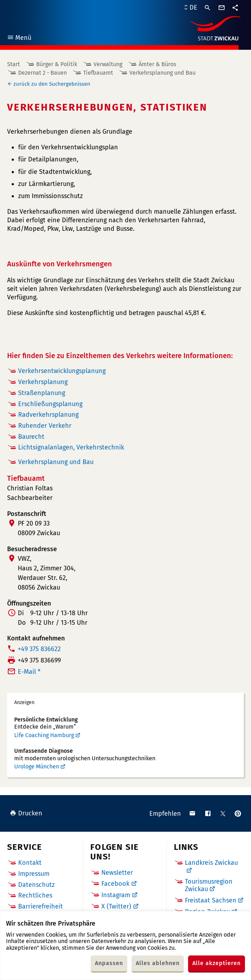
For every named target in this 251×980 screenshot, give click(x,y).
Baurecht (31, 437)
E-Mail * (29, 672)
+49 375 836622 (39, 649)
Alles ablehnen (158, 963)
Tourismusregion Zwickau (209, 885)
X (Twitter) (116, 906)
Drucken (26, 813)
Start (14, 64)
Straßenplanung (42, 393)
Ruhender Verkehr (45, 426)
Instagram (116, 895)
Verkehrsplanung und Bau (162, 73)
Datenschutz (36, 885)
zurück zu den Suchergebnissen (52, 84)
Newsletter (117, 873)
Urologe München (37, 766)
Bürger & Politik (57, 64)
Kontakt (30, 863)
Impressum (34, 874)
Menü (19, 39)
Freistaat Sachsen (211, 900)
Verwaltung (108, 64)
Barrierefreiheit (41, 906)
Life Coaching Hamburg (44, 735)
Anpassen (109, 963)
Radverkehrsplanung (48, 415)
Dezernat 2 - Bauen (42, 73)
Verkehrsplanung (43, 382)
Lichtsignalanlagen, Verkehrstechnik (71, 447)
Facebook (115, 884)
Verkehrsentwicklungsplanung (62, 371)
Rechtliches (35, 895)
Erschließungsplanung (50, 404)
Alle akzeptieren (217, 963)
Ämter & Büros (157, 64)
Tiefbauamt (98, 73)
